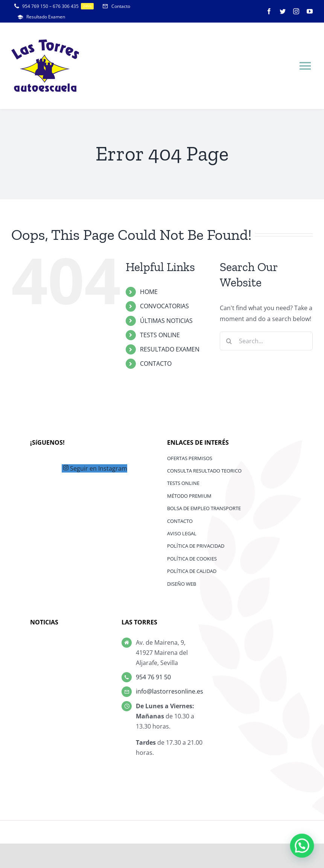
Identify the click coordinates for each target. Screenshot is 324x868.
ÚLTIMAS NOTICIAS (166, 321)
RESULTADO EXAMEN (170, 349)
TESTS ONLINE (160, 335)
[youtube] (310, 11)
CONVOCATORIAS (164, 306)
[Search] (229, 341)
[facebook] (269, 11)
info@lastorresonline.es (170, 691)
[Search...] (266, 341)
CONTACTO (156, 364)
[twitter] (283, 11)
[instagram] (296, 11)
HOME (149, 292)
